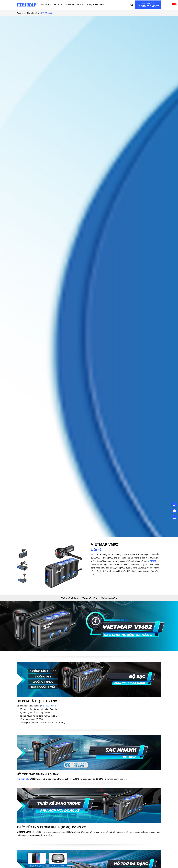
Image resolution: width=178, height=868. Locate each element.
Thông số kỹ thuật (70, 598)
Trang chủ (46, 5)
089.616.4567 (148, 5)
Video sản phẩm (109, 598)
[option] (23, 554)
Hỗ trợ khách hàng (95, 5)
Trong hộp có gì (90, 598)
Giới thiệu (58, 5)
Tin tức (80, 5)
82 (55, 706)
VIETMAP (152, 561)
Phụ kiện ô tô (23, 779)
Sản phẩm (70, 5)
